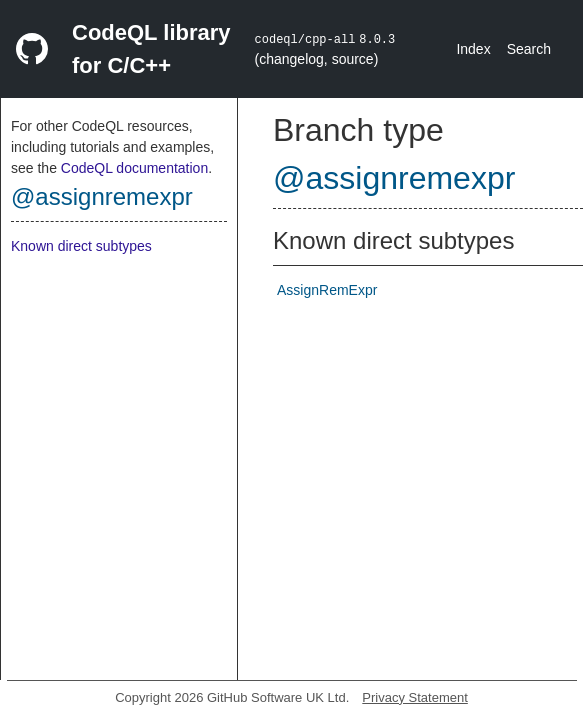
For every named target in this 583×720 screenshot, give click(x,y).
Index (473, 49)
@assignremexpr (102, 196)
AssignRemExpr (327, 290)
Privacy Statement (415, 697)
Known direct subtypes (81, 246)
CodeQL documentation (134, 168)
